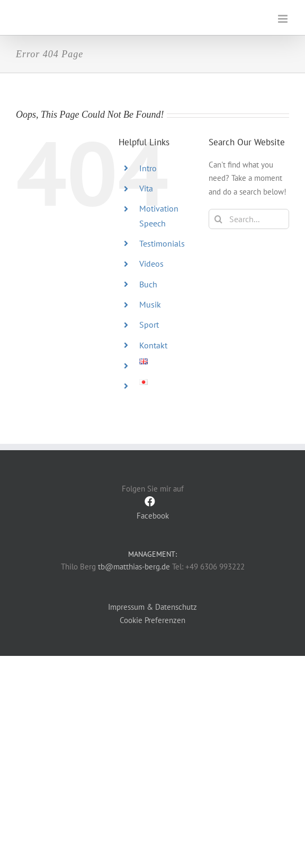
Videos (151, 264)
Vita (146, 188)
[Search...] (249, 219)
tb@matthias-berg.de (134, 567)
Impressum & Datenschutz (152, 607)
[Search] (219, 219)
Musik (150, 304)
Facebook (152, 508)
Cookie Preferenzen (152, 620)
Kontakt (153, 345)
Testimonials (162, 243)
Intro (148, 168)
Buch (148, 284)
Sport (149, 325)
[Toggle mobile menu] (284, 19)
